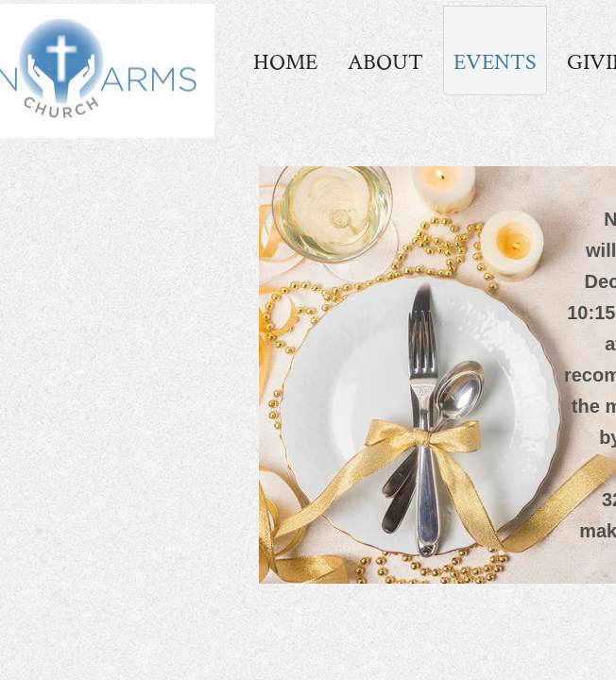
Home (285, 62)
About (385, 62)
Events (495, 62)
